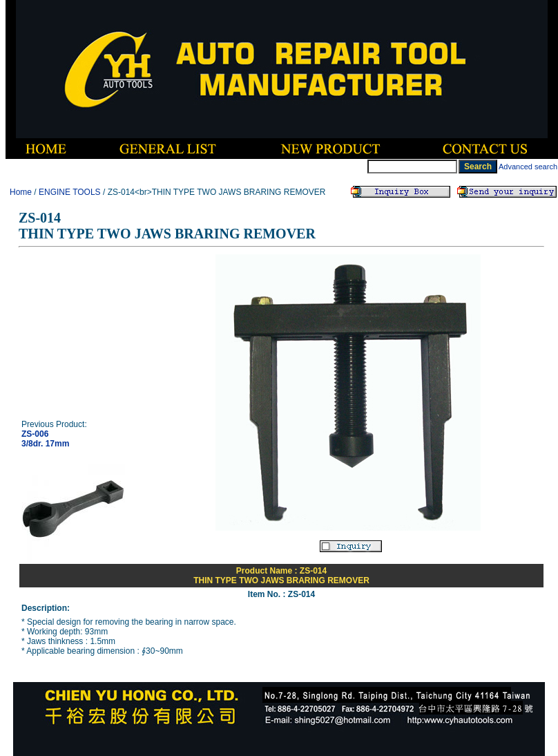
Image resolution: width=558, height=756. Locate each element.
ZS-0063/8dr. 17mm (45, 439)
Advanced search (528, 167)
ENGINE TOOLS (70, 192)
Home (21, 192)
